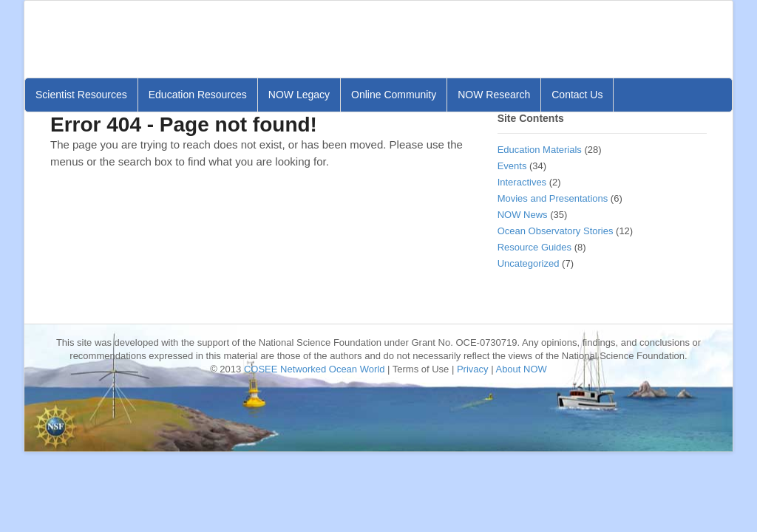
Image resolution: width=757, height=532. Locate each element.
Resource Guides (534, 247)
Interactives (522, 182)
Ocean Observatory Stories (556, 231)
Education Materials (540, 150)
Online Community (394, 95)
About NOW (521, 369)
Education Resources (198, 95)
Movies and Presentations (553, 198)
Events (512, 166)
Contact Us (577, 95)
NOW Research (494, 95)
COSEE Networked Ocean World (315, 369)
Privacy (473, 369)
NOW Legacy (299, 95)
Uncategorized (529, 263)
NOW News (523, 215)
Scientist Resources (81, 95)
